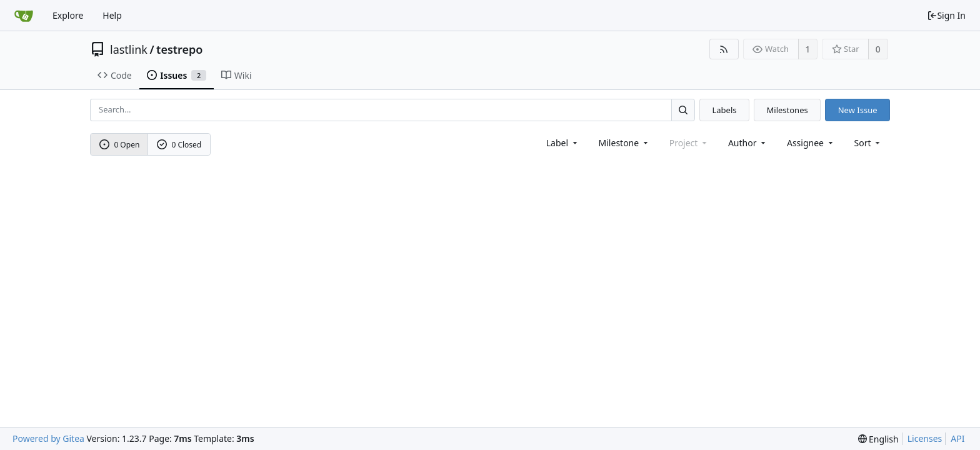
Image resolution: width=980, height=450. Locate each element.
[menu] (868, 143)
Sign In (946, 15)
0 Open (120, 145)
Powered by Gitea (48, 438)
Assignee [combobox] (811, 143)
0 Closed (179, 145)
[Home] (24, 16)
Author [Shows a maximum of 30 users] (748, 143)
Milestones (787, 110)
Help (112, 15)
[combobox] (563, 143)
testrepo (179, 49)
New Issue (858, 110)
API (957, 438)
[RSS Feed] (724, 49)
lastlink (129, 49)
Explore (68, 15)
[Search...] (683, 110)
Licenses (925, 438)
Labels (724, 110)
